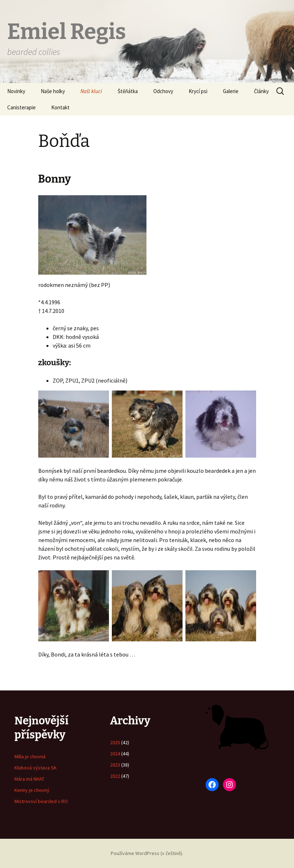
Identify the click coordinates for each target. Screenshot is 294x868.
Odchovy (163, 91)
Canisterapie (21, 107)
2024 (115, 754)
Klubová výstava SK (36, 768)
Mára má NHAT (29, 779)
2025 (115, 742)
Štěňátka (128, 91)
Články (261, 91)
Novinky (16, 91)
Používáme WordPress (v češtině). (147, 853)
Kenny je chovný (32, 790)
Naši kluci (91, 91)
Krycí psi (198, 91)
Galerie (231, 91)
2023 (115, 765)
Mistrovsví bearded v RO (41, 801)
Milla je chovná (30, 756)
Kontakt (60, 107)
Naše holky (53, 91)
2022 (115, 776)
